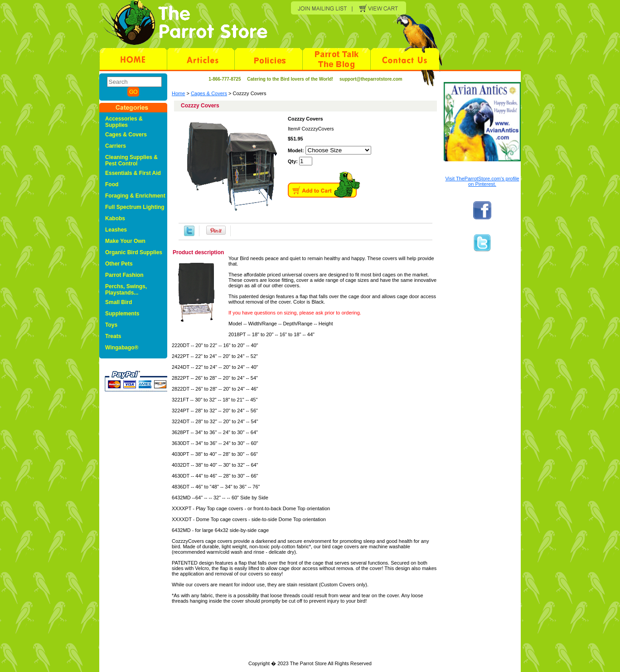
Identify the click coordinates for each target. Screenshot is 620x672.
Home (178, 93)
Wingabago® (122, 348)
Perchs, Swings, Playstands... (126, 290)
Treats (113, 336)
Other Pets (119, 264)
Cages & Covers (209, 93)
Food (112, 184)
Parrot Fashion (124, 275)
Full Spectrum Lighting (135, 207)
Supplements (122, 314)
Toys (111, 325)
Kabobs (115, 218)
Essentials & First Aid (133, 173)
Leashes (116, 230)
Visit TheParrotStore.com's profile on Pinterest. (482, 181)
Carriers (116, 146)
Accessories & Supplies (124, 122)
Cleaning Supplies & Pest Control (131, 160)
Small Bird (119, 302)
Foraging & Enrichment (135, 196)
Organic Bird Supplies (134, 252)
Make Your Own (125, 241)
